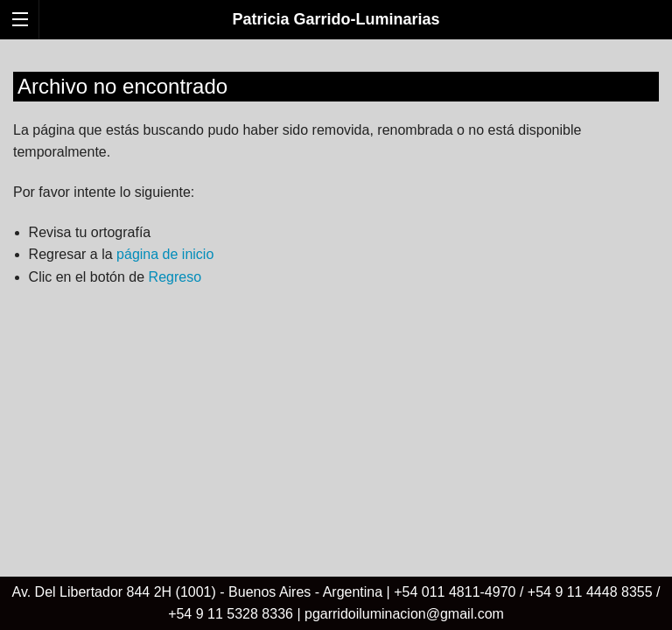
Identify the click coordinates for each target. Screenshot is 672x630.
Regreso (175, 277)
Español (635, 54)
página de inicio (165, 254)
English (601, 54)
